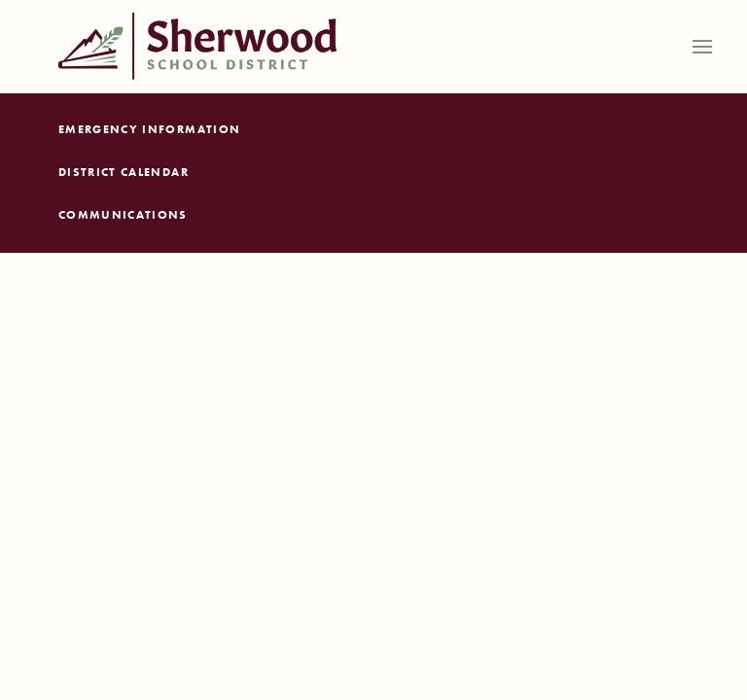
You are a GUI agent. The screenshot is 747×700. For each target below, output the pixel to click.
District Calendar (124, 172)
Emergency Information (149, 129)
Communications (123, 215)
